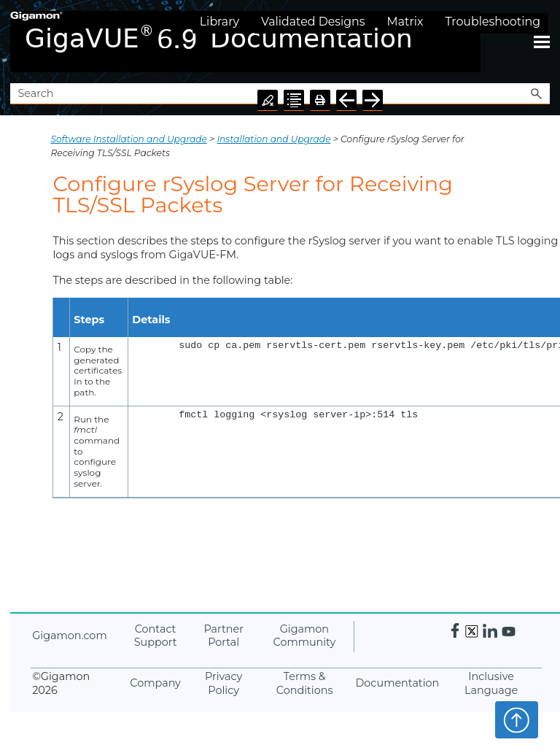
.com (69, 636)
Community (305, 636)
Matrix (405, 22)
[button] (537, 94)
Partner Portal (223, 636)
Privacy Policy (223, 683)
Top (517, 719)
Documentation (397, 683)
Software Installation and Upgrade (129, 139)
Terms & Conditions (305, 683)
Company (155, 683)
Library (219, 22)
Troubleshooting (493, 22)
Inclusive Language (491, 683)
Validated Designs (313, 22)
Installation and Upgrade (273, 139)
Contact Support (156, 636)
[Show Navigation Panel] (542, 42)
